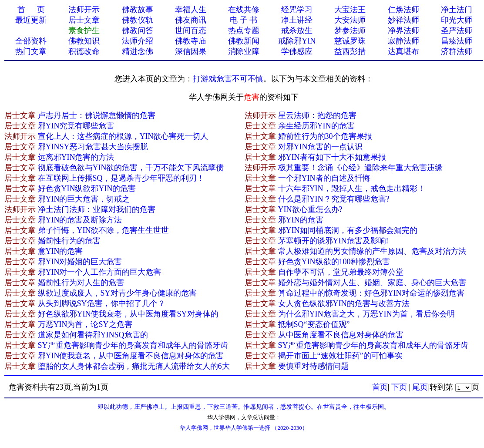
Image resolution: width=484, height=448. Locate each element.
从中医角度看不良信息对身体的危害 (341, 335)
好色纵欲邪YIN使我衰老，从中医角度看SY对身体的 (128, 314)
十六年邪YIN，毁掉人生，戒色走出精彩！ (352, 189)
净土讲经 (297, 20)
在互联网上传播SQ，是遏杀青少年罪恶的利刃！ (121, 178)
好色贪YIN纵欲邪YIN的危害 (87, 189)
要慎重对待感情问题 (313, 366)
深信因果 (191, 51)
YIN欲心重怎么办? (310, 209)
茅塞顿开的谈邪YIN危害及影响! (333, 241)
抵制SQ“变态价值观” (314, 324)
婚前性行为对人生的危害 (81, 283)
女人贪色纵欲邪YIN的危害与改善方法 (344, 303)
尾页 (420, 387)
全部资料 (31, 41)
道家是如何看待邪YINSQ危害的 (93, 335)
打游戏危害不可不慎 (228, 79)
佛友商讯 (191, 20)
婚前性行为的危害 (69, 241)
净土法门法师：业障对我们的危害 (97, 209)
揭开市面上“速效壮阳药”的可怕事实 (340, 356)
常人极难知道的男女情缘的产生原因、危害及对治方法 (372, 251)
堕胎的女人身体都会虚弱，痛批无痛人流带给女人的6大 (134, 366)
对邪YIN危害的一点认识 (320, 147)
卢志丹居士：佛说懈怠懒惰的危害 (97, 115)
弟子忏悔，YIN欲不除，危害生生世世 (104, 230)
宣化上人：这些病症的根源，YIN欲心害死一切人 (123, 136)
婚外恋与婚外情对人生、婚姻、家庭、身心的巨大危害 (372, 283)
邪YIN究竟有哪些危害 (76, 126)
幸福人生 (191, 10)
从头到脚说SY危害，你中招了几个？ (102, 303)
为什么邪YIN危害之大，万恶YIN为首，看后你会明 (366, 314)
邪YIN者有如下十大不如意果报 (332, 157)
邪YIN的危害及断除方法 (80, 220)
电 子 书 (244, 20)
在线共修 (244, 10)
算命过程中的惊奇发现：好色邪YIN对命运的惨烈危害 (371, 293)
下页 (399, 387)
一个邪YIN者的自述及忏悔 (324, 178)
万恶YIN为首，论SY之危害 (85, 324)
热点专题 (244, 30)
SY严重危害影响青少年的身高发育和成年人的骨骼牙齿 (133, 345)
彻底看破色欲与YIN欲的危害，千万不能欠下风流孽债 (131, 168)
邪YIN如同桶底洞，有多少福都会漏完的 (348, 230)
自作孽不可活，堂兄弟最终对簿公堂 (341, 272)
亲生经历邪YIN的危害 (316, 126)
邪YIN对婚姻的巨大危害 (80, 262)
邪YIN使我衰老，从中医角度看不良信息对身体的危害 (131, 356)
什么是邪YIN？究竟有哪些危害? (334, 199)
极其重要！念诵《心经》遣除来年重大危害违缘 (360, 168)
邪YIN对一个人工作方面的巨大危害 (100, 272)
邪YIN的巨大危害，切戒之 (84, 199)
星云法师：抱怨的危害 (317, 115)
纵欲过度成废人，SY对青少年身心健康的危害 (117, 293)
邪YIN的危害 (301, 220)
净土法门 (457, 10)
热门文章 (31, 51)
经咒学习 (297, 10)
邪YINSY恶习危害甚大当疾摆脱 (93, 147)
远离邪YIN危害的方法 (76, 157)
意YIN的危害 (60, 251)
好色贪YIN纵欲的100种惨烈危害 (334, 262)
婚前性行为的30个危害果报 (325, 136)
